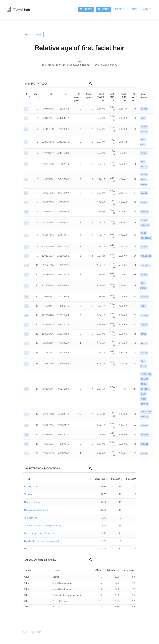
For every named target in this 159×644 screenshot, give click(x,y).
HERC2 (144, 353)
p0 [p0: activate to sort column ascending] (51, 94)
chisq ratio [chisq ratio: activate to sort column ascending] (100, 479)
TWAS (18, 10)
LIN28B (144, 247)
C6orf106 (145, 212)
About (147, 9)
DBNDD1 (145, 389)
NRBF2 (144, 275)
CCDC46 (144, 435)
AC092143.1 (146, 374)
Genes (104, 9)
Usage (133, 9)
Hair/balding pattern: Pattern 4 (39, 534)
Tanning (28, 494)
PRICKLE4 (145, 225)
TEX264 (144, 185)
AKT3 (143, 118)
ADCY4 (144, 343)
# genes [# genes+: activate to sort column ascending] (116, 479)
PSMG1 (144, 453)
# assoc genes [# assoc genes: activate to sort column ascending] (77, 97)
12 (26, 236)
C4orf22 (144, 193)
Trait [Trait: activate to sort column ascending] (28, 479)
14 (26, 256)
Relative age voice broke (36, 510)
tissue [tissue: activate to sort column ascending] (57, 570)
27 (26, 414)
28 (26, 426)
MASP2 (144, 109)
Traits (86, 9)
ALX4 (143, 306)
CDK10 (144, 384)
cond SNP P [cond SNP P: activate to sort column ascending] (123, 97)
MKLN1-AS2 (146, 256)
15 (26, 265)
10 (26, 212)
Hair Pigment (31, 487)
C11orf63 (145, 316)
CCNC (143, 233)
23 (26, 343)
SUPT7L (144, 132)
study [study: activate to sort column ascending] (28, 570)
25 (26, 364)
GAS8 (143, 394)
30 (26, 444)
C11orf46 (145, 297)
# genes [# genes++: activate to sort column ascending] (131, 479)
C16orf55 (145, 379)
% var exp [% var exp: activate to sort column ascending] (134, 97)
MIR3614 (145, 426)
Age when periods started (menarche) (43, 526)
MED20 (144, 220)
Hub (27, 35)
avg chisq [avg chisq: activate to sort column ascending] (129, 570)
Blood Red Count (33, 502)
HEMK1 (144, 175)
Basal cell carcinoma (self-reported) (42, 541)
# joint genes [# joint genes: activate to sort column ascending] (89, 96)
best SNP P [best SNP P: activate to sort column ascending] (112, 97)
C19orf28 (145, 444)
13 (26, 247)
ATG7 (143, 162)
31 (26, 453)
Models (120, 9)
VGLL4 (144, 167)
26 (26, 389)
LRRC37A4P (146, 412)
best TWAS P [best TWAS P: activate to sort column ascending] (101, 97)
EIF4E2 (144, 153)
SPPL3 (144, 334)
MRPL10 (144, 417)
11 (26, 223)
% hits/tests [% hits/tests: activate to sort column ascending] (112, 570)
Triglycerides (31, 518)
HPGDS (144, 203)
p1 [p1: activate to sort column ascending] (66, 94)
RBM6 (143, 180)
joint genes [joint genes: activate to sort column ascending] (144, 96)
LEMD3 (144, 325)
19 (26, 306)
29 (26, 435)
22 (26, 334)
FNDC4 (144, 127)
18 (26, 297)
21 (26, 325)
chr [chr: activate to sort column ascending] (36, 94)
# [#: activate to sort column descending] (26, 94)
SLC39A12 (145, 265)
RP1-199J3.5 (146, 238)
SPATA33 (144, 404)
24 (26, 353)
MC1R (143, 399)
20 (26, 316)
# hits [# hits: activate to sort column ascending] (98, 570)
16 (26, 275)
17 (26, 286)
